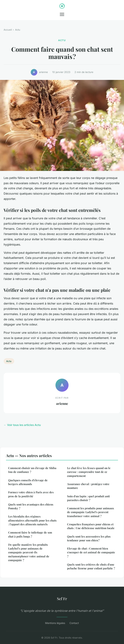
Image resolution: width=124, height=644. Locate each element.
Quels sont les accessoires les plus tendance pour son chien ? (89, 538)
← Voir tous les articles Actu (22, 425)
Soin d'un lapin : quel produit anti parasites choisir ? (88, 498)
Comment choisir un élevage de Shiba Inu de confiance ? (32, 470)
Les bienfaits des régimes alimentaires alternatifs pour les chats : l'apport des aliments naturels (32, 520)
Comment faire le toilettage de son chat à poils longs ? (30, 534)
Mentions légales (55, 623)
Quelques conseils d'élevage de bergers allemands (28, 482)
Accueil (8, 30)
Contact (74, 623)
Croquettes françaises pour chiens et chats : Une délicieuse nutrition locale (91, 526)
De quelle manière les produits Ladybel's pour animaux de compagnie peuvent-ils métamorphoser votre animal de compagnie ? (29, 552)
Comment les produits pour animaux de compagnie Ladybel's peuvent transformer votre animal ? (91, 512)
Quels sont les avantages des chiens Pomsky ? (31, 506)
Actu (18, 30)
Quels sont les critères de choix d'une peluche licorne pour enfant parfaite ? (91, 566)
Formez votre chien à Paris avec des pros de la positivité (31, 494)
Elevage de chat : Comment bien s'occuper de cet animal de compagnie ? (91, 552)
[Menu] (62, 14)
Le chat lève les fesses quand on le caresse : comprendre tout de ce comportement (89, 472)
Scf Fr (62, 598)
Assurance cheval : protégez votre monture (88, 486)
